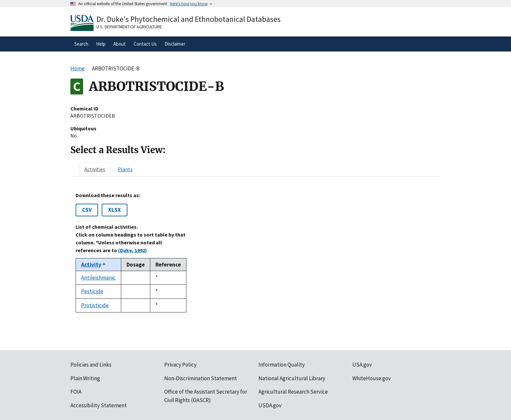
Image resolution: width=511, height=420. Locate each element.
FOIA (76, 392)
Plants (125, 169)
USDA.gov (270, 405)
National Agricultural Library (292, 378)
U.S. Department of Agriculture (129, 27)
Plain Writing (85, 378)
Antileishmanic (98, 278)
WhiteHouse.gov (372, 378)
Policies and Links (91, 365)
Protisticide (95, 305)
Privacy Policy (180, 365)
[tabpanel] (255, 252)
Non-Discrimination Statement (201, 378)
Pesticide (92, 291)
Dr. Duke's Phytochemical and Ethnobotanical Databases (189, 19)
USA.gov (362, 365)
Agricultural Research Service (293, 392)
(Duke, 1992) (132, 250)
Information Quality (282, 365)
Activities (95, 169)
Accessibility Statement (99, 405)
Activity (94, 265)
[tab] (95, 169)
